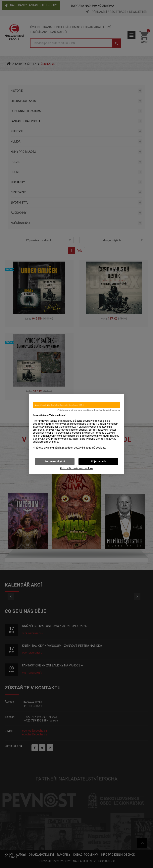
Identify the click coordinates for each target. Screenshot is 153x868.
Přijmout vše (99, 461)
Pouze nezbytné (55, 461)
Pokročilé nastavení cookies (77, 468)
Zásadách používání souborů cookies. (84, 448)
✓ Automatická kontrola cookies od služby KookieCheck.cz (89, 410)
